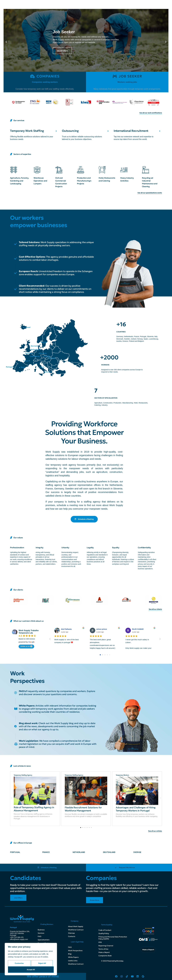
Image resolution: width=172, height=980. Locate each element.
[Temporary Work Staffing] (56, 131)
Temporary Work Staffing (27, 131)
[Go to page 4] (110, 655)
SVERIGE (137, 852)
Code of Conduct (105, 930)
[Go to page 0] (100, 655)
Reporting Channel (106, 946)
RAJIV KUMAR (138, 629)
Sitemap (71, 933)
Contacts (72, 936)
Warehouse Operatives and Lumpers (40, 181)
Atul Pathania (66, 629)
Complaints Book (105, 956)
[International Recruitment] (160, 131)
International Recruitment (131, 131)
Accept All (31, 970)
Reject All (42, 963)
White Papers (73, 957)
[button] (6, 42)
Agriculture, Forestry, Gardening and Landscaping (19, 181)
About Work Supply (76, 926)
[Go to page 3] (107, 655)
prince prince (102, 629)
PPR (100, 942)
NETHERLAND (79, 852)
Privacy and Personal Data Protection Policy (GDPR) (113, 938)
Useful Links (73, 961)
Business (41, 930)
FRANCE (46, 852)
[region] (31, 959)
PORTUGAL (15, 852)
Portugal (13, 927)
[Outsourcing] (108, 131)
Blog (70, 954)
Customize (19, 963)
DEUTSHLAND (109, 852)
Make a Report (104, 952)
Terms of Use (103, 949)
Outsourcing (70, 131)
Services (41, 933)
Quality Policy (104, 933)
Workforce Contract (76, 930)
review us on (26, 646)
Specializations (44, 940)
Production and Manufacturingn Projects (84, 181)
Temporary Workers (122, 775)
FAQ (39, 936)
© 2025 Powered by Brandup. (112, 961)
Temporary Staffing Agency (23, 775)
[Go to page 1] (103, 655)
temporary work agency (63, 465)
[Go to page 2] (105, 655)
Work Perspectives (75, 951)
